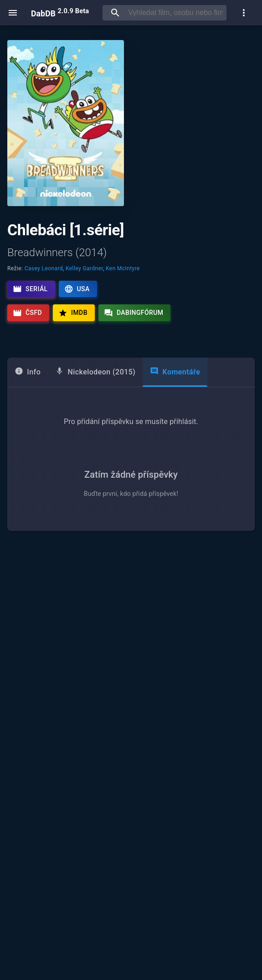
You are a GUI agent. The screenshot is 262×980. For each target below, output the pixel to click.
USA (77, 289)
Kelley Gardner (84, 268)
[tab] (28, 372)
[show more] (244, 13)
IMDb (73, 313)
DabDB (60, 13)
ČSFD (27, 313)
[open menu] (13, 13)
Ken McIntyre (123, 268)
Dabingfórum (134, 313)
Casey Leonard (44, 268)
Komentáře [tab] (175, 371)
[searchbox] (175, 13)
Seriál (30, 289)
